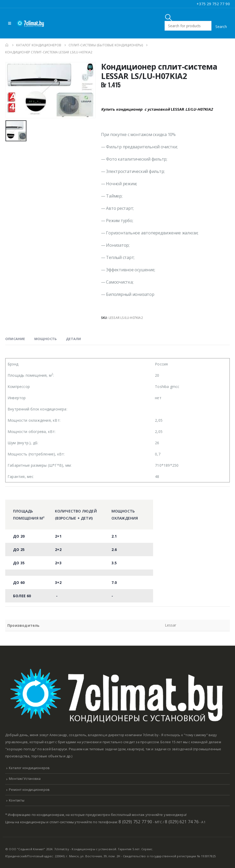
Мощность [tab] (46, 339)
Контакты (17, 800)
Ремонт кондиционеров (29, 790)
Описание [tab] (15, 339)
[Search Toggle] (169, 17)
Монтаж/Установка (25, 779)
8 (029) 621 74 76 (182, 822)
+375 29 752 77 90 (213, 4)
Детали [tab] (73, 339)
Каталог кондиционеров (29, 768)
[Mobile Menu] (10, 23)
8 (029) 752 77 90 (135, 822)
